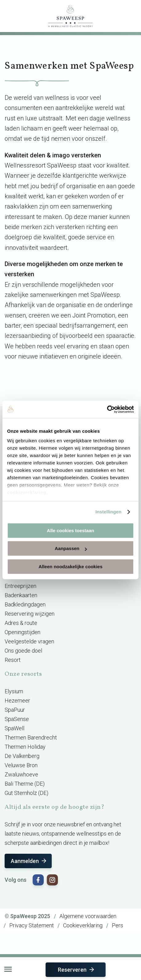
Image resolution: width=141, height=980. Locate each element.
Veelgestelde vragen (29, 641)
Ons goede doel (23, 651)
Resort (13, 660)
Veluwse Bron (21, 765)
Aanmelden (29, 861)
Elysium (14, 691)
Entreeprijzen (20, 586)
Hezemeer (17, 701)
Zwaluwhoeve (21, 774)
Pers (117, 925)
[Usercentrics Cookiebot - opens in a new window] (107, 409)
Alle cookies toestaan (70, 530)
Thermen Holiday (25, 747)
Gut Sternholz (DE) (26, 793)
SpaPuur (15, 710)
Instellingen (109, 512)
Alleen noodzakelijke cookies (70, 567)
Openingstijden (22, 632)
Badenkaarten (21, 595)
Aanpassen (71, 548)
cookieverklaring (27, 492)
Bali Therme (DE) (25, 784)
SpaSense (17, 719)
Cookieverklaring (83, 925)
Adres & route (21, 623)
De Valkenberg (22, 756)
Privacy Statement (32, 925)
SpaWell (14, 728)
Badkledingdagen (25, 604)
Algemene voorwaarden (88, 916)
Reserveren (77, 970)
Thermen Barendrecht (31, 737)
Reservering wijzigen (30, 614)
